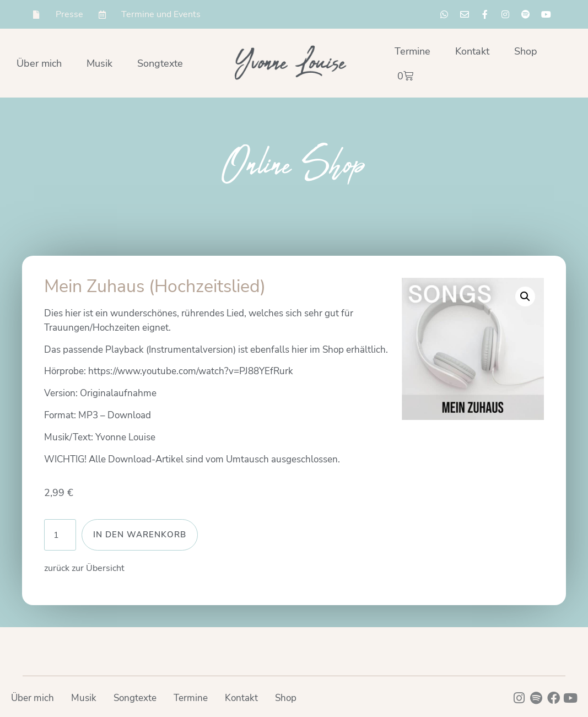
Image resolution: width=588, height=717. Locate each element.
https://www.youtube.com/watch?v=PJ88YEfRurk (191, 371)
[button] (525, 296)
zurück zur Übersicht (84, 568)
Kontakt (472, 51)
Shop (526, 51)
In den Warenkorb (140, 535)
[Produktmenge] (60, 535)
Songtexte (160, 63)
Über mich (39, 63)
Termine (412, 51)
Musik (99, 63)
